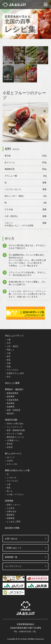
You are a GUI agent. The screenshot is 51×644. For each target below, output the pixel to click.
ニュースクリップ (14, 427)
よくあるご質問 (13, 522)
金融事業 (11, 407)
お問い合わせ (11, 539)
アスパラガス (13, 370)
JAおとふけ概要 (12, 383)
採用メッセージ (13, 505)
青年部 (10, 444)
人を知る (11, 508)
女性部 (10, 447)
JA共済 (10, 461)
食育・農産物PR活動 (16, 430)
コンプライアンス (13, 566)
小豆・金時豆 (13, 346)
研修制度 (11, 518)
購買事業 (11, 397)
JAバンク (11, 457)
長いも (10, 491)
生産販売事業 (13, 400)
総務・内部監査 (13, 410)
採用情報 (9, 501)
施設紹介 (11, 413)
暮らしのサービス (13, 454)
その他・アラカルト (15, 494)
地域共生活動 (11, 420)
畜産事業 (11, 403)
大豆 (9, 343)
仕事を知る (12, 511)
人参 (9, 353)
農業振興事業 (13, 393)
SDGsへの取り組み (15, 424)
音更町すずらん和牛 (15, 373)
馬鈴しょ (11, 350)
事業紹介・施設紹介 (14, 389)
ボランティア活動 (14, 434)
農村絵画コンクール (15, 437)
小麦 (9, 340)
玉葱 (9, 363)
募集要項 (11, 515)
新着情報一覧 (11, 557)
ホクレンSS (12, 464)
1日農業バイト (13, 440)
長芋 (9, 356)
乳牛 (9, 377)
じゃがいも (12, 478)
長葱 (9, 367)
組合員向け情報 (12, 528)
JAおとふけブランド (14, 336)
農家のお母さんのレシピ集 (17, 470)
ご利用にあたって (13, 548)
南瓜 (9, 360)
